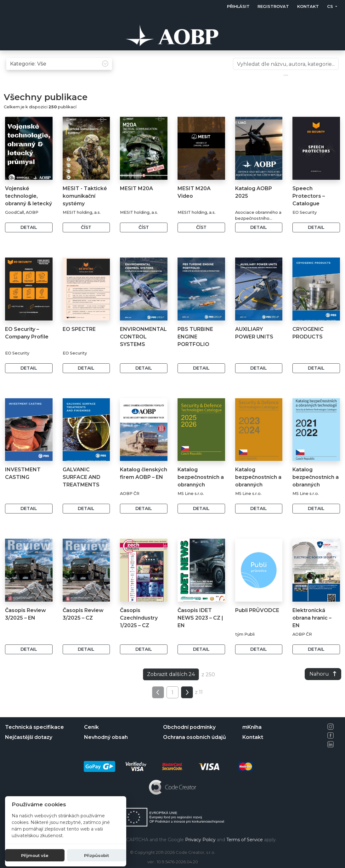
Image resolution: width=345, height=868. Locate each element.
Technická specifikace (34, 727)
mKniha (252, 727)
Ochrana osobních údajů (195, 737)
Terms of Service (245, 840)
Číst (86, 241)
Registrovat (274, 6)
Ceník (91, 727)
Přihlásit (238, 6)
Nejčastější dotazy (29, 737)
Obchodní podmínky (189, 727)
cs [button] (331, 6)
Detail (29, 241)
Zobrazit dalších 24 (171, 687)
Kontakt (308, 6)
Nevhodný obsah (106, 737)
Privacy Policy (200, 840)
